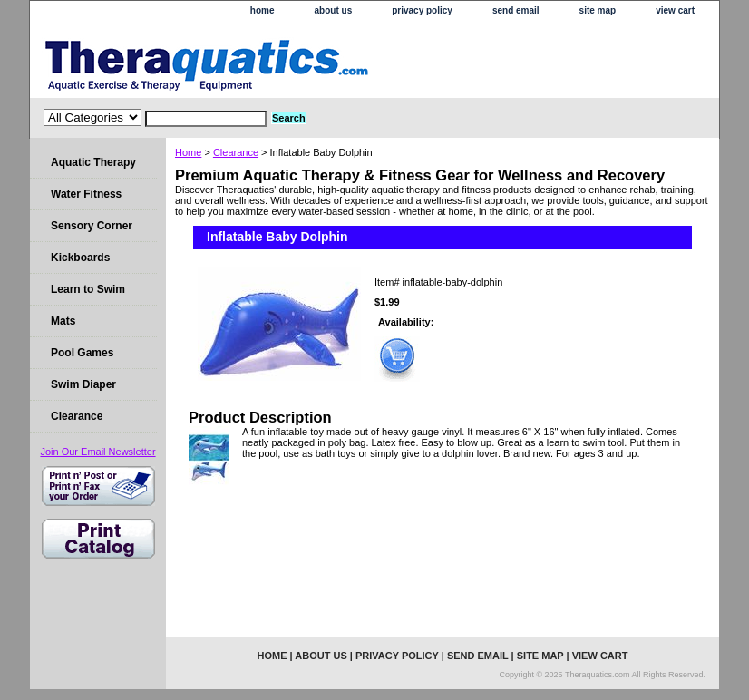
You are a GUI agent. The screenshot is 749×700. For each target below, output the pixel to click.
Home (188, 152)
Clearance (236, 152)
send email (516, 10)
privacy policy (422, 10)
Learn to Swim (88, 289)
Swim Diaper (83, 384)
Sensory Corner (92, 226)
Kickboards (80, 258)
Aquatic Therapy (93, 162)
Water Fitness (86, 194)
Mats (63, 321)
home (263, 10)
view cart (675, 10)
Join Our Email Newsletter (97, 452)
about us (334, 10)
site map (598, 10)
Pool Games (82, 353)
